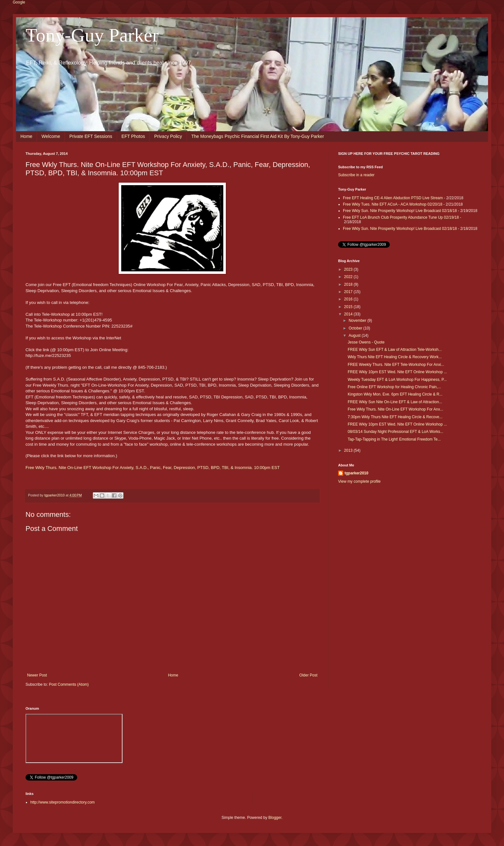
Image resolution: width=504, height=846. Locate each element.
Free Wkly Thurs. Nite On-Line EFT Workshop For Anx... (395, 409)
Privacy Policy (168, 136)
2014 (349, 314)
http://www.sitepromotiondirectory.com (63, 802)
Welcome (51, 136)
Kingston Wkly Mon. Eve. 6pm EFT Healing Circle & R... (395, 394)
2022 (349, 277)
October (356, 328)
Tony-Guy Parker (92, 35)
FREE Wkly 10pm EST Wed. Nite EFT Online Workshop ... (397, 372)
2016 (349, 299)
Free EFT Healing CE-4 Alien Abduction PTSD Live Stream (393, 198)
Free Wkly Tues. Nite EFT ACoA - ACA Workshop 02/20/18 (393, 204)
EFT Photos (133, 136)
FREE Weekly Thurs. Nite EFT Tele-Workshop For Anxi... (396, 365)
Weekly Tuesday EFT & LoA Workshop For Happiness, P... (397, 380)
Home (26, 136)
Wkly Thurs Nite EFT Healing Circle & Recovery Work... (395, 357)
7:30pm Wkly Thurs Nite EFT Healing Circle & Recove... (395, 417)
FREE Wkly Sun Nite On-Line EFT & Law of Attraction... (395, 402)
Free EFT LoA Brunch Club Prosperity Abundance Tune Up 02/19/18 (401, 217)
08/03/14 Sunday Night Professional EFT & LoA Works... (396, 432)
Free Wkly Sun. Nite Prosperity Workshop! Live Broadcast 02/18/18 (400, 211)
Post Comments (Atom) (69, 684)
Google (19, 2)
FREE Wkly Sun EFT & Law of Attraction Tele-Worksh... (395, 350)
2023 (349, 269)
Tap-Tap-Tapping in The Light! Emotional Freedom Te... (394, 439)
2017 (349, 292)
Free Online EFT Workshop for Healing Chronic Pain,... (394, 387)
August (355, 336)
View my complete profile (359, 481)
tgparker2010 (356, 473)
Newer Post (37, 675)
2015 (349, 307)
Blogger (275, 818)
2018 (349, 284)
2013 (349, 450)
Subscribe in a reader (356, 175)
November (358, 321)
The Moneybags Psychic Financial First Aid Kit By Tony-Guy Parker (258, 136)
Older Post (308, 675)
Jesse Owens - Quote (366, 342)
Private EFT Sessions (91, 136)
